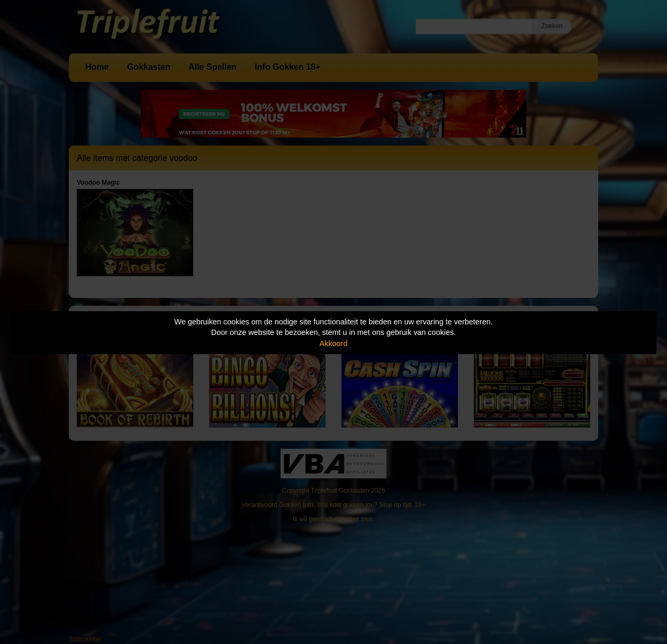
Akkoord (334, 343)
